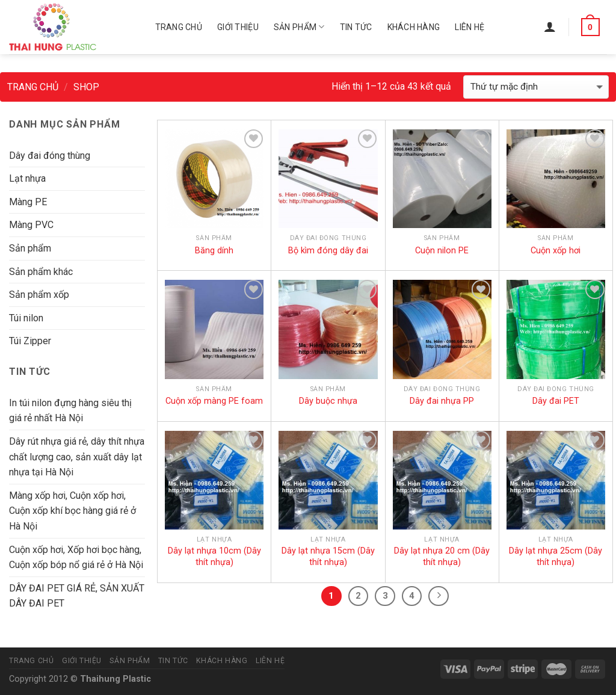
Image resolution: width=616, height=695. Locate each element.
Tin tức (356, 27)
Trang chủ (179, 27)
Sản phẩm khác (41, 272)
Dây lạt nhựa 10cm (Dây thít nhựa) (214, 557)
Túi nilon (26, 318)
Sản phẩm (299, 27)
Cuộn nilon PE (442, 251)
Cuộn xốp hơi (556, 251)
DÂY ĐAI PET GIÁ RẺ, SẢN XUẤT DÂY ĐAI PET (77, 596)
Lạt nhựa (27, 178)
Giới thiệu (238, 27)
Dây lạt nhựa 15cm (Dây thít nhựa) (328, 557)
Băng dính (214, 251)
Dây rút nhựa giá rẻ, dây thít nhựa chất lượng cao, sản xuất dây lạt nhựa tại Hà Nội (77, 457)
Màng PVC (31, 225)
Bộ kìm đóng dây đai (328, 251)
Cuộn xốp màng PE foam (214, 401)
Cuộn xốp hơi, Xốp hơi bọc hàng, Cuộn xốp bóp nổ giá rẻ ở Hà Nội (76, 558)
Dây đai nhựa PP (442, 401)
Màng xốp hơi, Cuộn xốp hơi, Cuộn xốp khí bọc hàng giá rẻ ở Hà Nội (72, 511)
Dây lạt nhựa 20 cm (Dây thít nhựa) (442, 557)
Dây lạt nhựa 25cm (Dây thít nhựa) (556, 557)
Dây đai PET (556, 401)
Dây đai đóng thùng (50, 156)
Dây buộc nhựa (328, 401)
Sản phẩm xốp (39, 295)
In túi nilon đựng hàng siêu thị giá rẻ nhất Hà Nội (70, 411)
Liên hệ (470, 27)
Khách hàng (414, 27)
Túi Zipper (30, 341)
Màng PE (28, 202)
